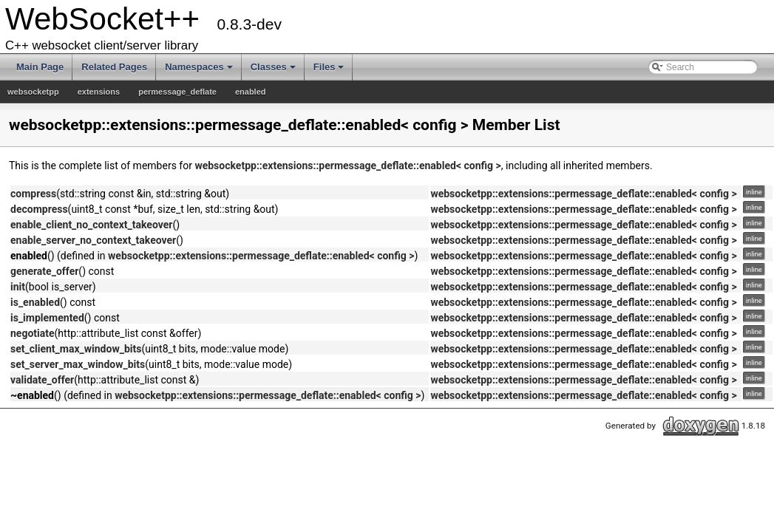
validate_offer (42, 380)
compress (33, 194)
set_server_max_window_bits (78, 364)
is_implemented (47, 318)
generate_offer (44, 271)
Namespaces (199, 67)
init (18, 287)
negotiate (33, 333)
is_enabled (35, 302)
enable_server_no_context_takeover (93, 240)
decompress (39, 209)
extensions (99, 92)
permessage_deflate (177, 92)
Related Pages (114, 67)
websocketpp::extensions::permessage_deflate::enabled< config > (347, 166)
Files (329, 67)
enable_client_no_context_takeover (91, 225)
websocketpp (33, 92)
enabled (251, 92)
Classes (273, 67)
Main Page (40, 67)
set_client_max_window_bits (76, 349)
